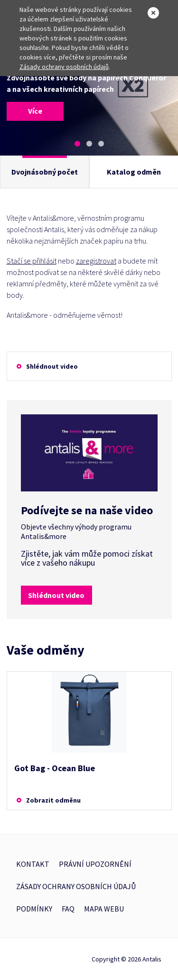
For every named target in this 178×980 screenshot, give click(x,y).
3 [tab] (101, 144)
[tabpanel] (89, 96)
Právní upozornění (95, 864)
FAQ (68, 909)
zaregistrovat (96, 261)
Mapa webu (104, 909)
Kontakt (33, 864)
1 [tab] (77, 144)
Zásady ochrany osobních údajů (64, 67)
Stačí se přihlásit (32, 261)
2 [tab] (89, 144)
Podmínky (34, 909)
